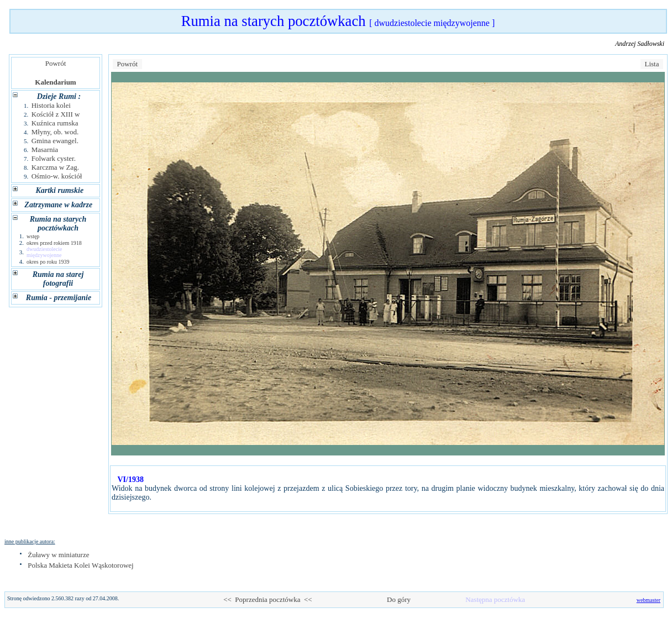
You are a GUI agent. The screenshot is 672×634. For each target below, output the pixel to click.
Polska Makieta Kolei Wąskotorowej (80, 565)
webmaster (649, 600)
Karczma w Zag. (55, 167)
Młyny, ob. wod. (55, 132)
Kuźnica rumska (55, 123)
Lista (652, 64)
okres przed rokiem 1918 (54, 243)
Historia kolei (51, 105)
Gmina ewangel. (55, 141)
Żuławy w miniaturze (58, 555)
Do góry (399, 599)
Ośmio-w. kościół (57, 176)
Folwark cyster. (54, 158)
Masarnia (45, 150)
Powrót (56, 63)
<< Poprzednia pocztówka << (267, 599)
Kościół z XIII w (56, 114)
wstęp (33, 236)
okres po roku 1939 (48, 262)
